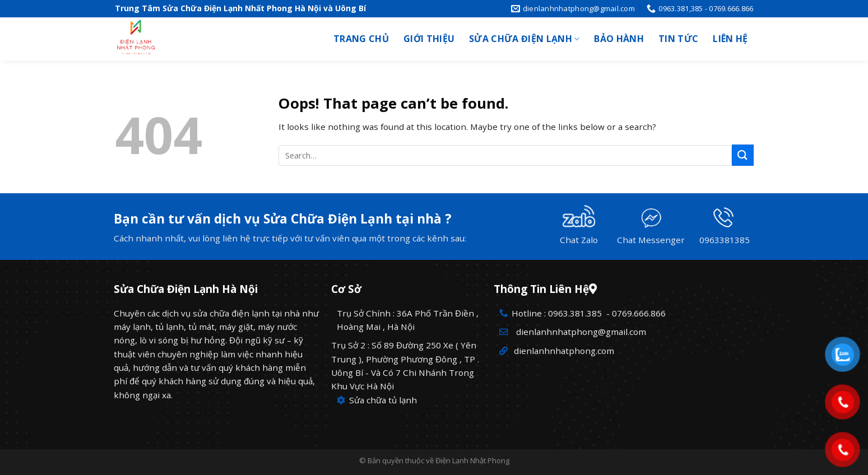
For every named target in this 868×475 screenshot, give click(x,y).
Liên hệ (730, 39)
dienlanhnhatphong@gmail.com (579, 332)
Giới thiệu (429, 39)
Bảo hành (619, 39)
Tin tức (678, 39)
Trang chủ (361, 39)
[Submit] (742, 155)
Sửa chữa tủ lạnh (377, 400)
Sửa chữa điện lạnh (524, 39)
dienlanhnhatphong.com (563, 351)
